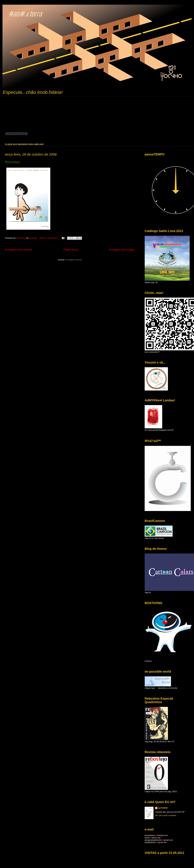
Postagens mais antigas (122, 250)
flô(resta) (12, 162)
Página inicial (71, 250)
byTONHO (163, 808)
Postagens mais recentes (19, 250)
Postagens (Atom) (74, 260)
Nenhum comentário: (49, 238)
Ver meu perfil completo (166, 815)
